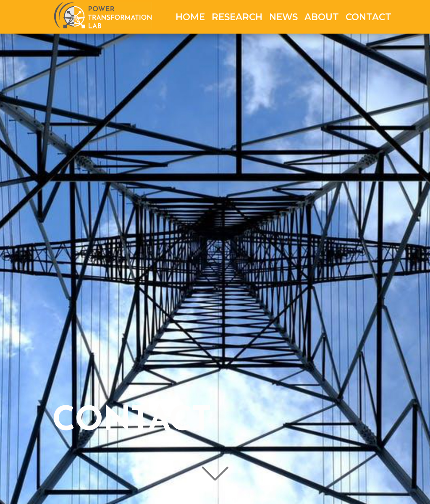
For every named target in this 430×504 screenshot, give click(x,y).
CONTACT (368, 17)
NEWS (283, 17)
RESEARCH (237, 17)
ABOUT (322, 17)
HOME (190, 17)
